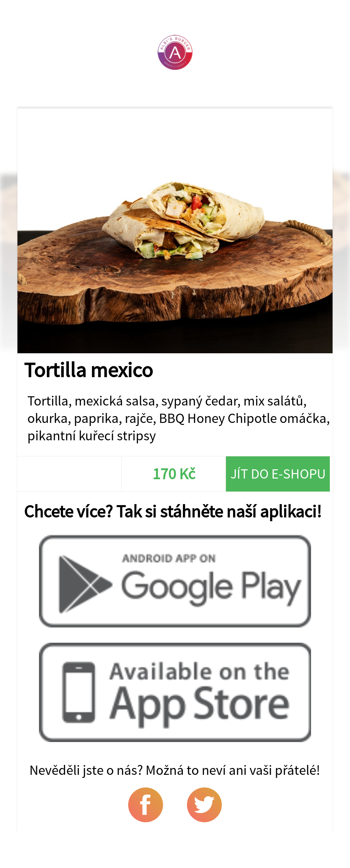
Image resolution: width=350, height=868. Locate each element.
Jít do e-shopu (278, 474)
